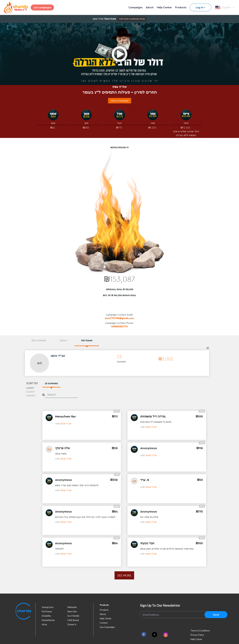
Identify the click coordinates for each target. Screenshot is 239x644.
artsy (44, 624)
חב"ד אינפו (66, 424)
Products (181, 7)
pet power (47, 611)
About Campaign (120, 101)
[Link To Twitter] (155, 635)
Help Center (164, 7)
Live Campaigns (107, 627)
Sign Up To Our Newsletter (160, 605)
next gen (72, 611)
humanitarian (48, 620)
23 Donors (51, 383)
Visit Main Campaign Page (132, 19)
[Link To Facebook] (144, 634)
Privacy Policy (197, 635)
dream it (72, 624)
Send (216, 615)
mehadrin (72, 607)
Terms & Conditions (200, 631)
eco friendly (73, 616)
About (150, 7)
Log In (199, 7)
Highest (31, 396)
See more (124, 575)
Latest (30, 388)
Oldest (31, 392)
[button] (208, 348)
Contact (104, 623)
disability (46, 616)
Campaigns (135, 7)
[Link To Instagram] (166, 635)
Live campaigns (42, 7)
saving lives (48, 607)
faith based (73, 620)
